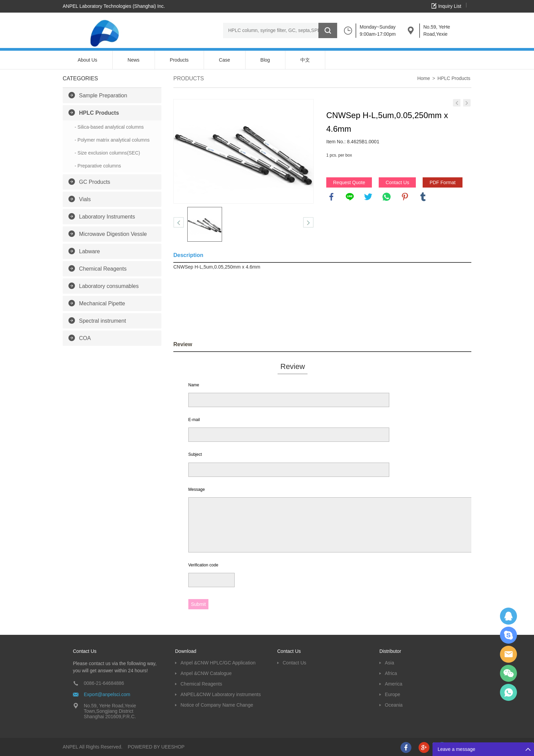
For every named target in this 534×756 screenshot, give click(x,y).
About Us (88, 60)
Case (225, 60)
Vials (85, 199)
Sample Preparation (103, 95)
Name (194, 385)
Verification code (203, 565)
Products (179, 60)
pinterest (405, 197)
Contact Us (397, 182)
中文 (305, 60)
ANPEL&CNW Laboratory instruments (221, 694)
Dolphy (508, 616)
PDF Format (442, 182)
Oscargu (508, 635)
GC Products (95, 182)
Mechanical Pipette (102, 303)
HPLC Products (99, 113)
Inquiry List (450, 6)
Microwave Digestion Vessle (113, 234)
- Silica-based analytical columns (109, 127)
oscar (508, 692)
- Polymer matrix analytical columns (112, 140)
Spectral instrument (103, 321)
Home (423, 78)
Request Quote (349, 182)
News (134, 60)
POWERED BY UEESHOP (156, 747)
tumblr (423, 197)
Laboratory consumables (109, 286)
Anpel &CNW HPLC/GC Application (218, 663)
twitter (368, 197)
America (394, 684)
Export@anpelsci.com (107, 694)
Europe (392, 694)
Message (197, 489)
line (350, 197)
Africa (391, 673)
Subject (195, 454)
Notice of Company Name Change (217, 705)
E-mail (194, 420)
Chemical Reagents (103, 269)
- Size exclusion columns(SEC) (107, 153)
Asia (389, 663)
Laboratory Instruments (107, 217)
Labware (89, 251)
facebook (331, 197)
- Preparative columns (98, 166)
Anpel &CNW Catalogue (206, 673)
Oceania (394, 705)
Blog (265, 60)
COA (85, 338)
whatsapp (387, 197)
